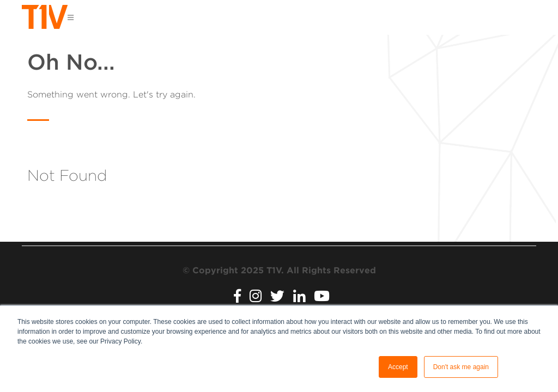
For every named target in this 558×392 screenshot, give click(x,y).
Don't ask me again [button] (461, 367)
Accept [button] (398, 367)
